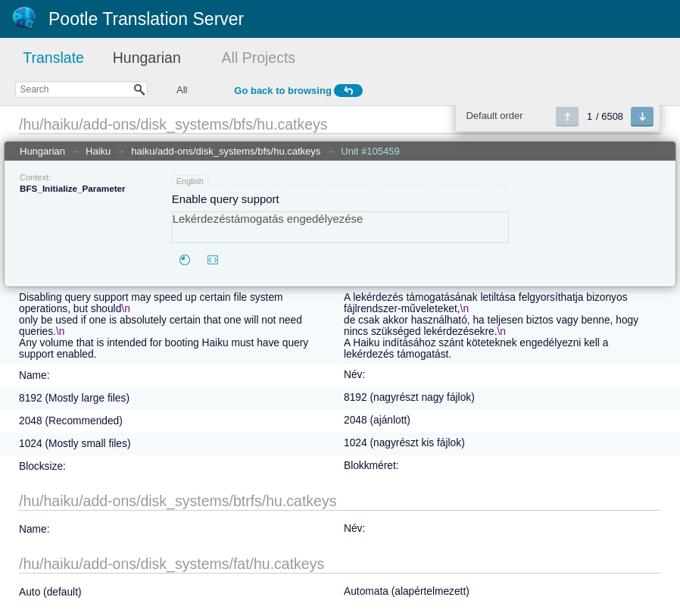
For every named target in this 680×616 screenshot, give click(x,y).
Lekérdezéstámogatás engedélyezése (340, 227)
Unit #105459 (370, 151)
